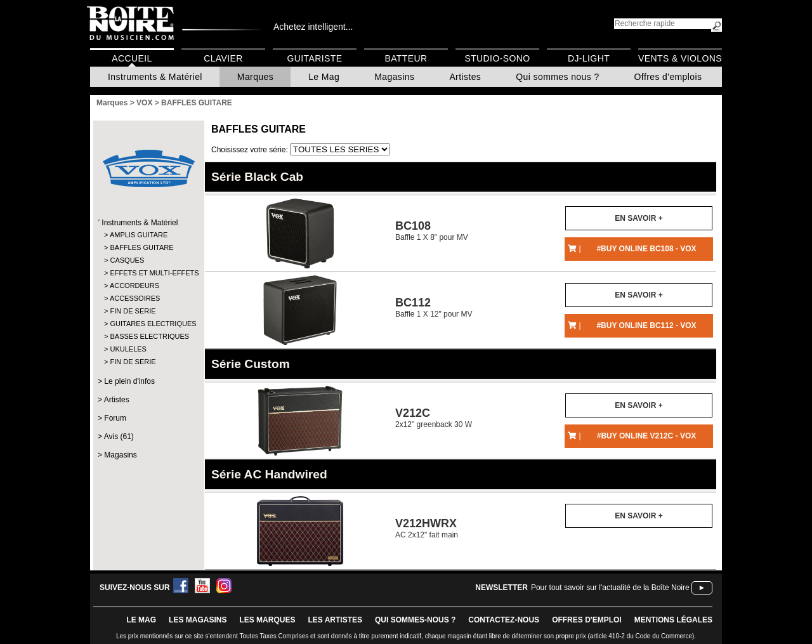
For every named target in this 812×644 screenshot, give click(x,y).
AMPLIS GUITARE (139, 235)
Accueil (132, 58)
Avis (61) (119, 437)
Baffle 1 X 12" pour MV (434, 307)
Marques (255, 77)
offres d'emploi (587, 620)
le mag (141, 620)
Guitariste (315, 58)
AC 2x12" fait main (427, 528)
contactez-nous (504, 620)
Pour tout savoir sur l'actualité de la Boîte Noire (610, 588)
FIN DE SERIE (133, 311)
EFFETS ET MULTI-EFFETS (148, 273)
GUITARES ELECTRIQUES (148, 324)
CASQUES (127, 260)
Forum (115, 418)
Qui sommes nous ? (557, 77)
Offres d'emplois (668, 77)
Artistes (465, 77)
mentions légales (673, 620)
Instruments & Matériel (155, 77)
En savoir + (638, 218)
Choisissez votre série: (251, 150)
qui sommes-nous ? (415, 620)
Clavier (223, 58)
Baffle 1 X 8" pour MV (432, 231)
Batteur (406, 58)
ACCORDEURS (134, 286)
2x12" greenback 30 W (434, 418)
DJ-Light (589, 58)
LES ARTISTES (335, 620)
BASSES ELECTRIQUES (148, 336)
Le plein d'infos (129, 381)
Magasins (394, 77)
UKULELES (128, 349)
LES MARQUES (267, 620)
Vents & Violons (680, 58)
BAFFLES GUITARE (141, 247)
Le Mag (324, 77)
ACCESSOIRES (135, 298)
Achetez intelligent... (313, 27)
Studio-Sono (497, 58)
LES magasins (198, 620)
